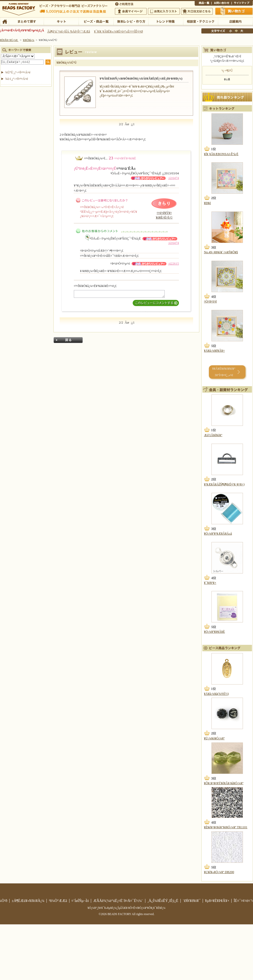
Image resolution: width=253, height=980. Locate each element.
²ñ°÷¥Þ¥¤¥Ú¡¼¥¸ (131, 11)
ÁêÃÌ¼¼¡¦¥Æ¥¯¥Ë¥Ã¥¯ (200, 21)
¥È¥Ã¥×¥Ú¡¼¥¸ (9, 40)
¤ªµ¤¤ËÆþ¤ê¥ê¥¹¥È (164, 11)
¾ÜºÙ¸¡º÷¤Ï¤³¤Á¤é (18, 72)
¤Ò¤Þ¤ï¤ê (210, 301)
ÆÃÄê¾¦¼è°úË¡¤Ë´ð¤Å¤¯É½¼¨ (118, 901)
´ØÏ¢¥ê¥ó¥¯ (192, 901)
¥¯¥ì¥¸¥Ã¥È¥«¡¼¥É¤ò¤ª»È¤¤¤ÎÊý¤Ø (118, 31)
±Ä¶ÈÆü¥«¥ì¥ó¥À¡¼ (28, 901)
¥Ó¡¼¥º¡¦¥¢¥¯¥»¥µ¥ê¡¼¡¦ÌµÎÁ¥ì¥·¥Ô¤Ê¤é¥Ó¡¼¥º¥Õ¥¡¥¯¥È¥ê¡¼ (126, 908)
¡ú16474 (173, 178)
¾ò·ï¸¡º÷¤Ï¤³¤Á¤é (17, 79)
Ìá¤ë (68, 340)
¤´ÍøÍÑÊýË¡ (125, 4)
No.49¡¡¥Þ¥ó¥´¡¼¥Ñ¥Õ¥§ (221, 252)
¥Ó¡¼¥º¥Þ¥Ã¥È (214, 632)
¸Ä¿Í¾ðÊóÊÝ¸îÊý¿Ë (163, 901)
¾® (231, 31)
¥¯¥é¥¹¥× (210, 583)
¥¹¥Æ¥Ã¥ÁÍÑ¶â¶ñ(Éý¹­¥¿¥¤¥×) (224, 484)
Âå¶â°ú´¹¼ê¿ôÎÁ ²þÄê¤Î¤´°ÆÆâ (69, 31)
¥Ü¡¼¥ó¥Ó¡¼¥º (214, 738)
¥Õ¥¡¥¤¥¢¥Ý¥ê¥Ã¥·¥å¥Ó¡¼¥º (224, 783)
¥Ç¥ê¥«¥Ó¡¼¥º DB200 (219, 872)
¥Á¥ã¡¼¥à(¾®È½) (216, 694)
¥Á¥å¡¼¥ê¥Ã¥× (214, 351)
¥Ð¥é (207, 203)
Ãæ (236, 31)
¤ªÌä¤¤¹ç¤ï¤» (222, 4)
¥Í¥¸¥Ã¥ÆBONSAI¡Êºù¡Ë (221, 154)
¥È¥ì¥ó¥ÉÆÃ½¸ (166, 21)
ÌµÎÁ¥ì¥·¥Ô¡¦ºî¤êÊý (131, 21)
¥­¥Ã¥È (61, 21)
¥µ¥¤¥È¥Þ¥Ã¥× (242, 4)
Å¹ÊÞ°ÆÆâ (235, 21)
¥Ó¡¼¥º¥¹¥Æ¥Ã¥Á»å (218, 534)
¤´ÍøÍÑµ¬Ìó (80, 901)
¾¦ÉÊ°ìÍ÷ (203, 4)
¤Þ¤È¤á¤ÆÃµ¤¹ (26, 21)
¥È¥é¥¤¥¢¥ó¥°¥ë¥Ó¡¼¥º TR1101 (226, 827)
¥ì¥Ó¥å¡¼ (29, 40)
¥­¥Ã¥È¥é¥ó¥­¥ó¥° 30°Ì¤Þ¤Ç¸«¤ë (224, 372)
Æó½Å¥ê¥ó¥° (213, 435)
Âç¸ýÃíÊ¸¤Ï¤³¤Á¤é (197, 11)
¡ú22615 (173, 264)
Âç (242, 31)
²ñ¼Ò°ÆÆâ (58, 901)
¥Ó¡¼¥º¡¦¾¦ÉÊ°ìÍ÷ (96, 21)
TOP (5, 21)
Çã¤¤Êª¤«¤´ (234, 11)
